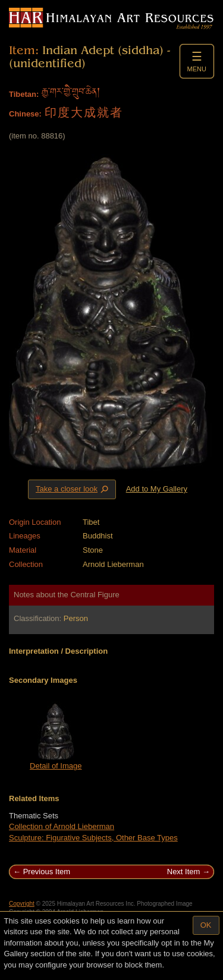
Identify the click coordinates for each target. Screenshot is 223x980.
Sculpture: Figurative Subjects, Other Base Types (93, 838)
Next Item (184, 872)
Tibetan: (24, 94)
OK (206, 925)
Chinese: (25, 114)
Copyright (22, 904)
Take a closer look (73, 489)
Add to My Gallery (157, 489)
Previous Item (47, 872)
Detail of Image (56, 766)
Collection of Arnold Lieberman (62, 826)
